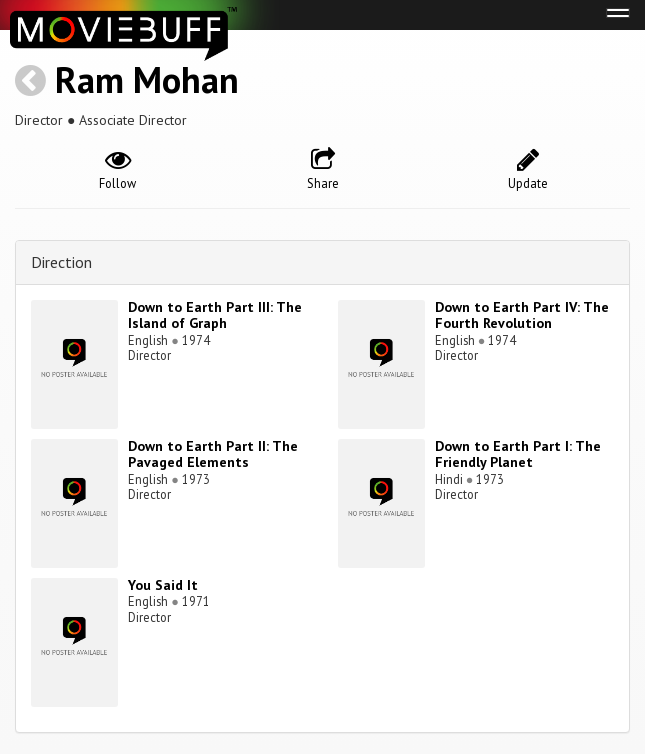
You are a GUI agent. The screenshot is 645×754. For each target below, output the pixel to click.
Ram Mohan (147, 79)
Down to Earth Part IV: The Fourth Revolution (522, 315)
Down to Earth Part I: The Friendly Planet (518, 454)
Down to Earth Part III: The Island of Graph (215, 315)
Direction (61, 262)
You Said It (163, 585)
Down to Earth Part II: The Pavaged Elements (213, 454)
